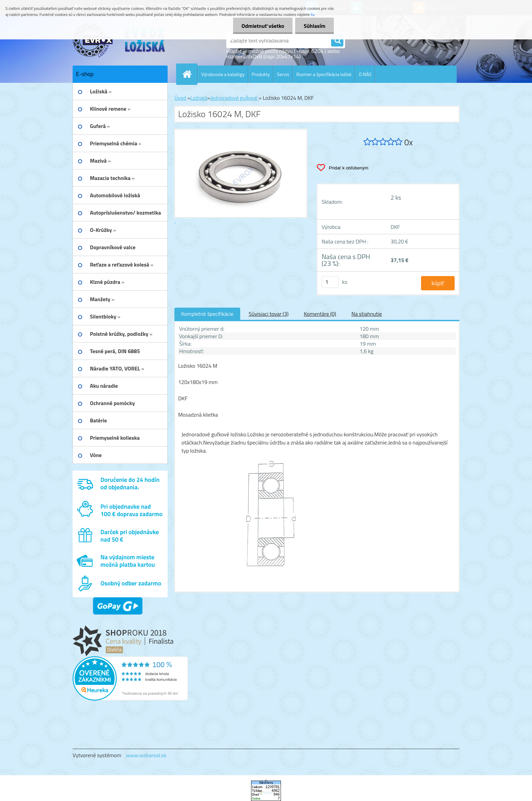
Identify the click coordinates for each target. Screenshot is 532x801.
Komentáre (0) (320, 314)
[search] (337, 41)
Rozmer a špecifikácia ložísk (324, 74)
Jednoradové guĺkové (234, 98)
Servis (283, 74)
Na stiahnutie (367, 314)
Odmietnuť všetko (263, 26)
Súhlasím (315, 26)
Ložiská (199, 98)
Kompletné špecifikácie (207, 314)
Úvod (180, 98)
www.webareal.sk (146, 755)
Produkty (261, 74)
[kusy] (330, 282)
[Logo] (119, 40)
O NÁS (365, 74)
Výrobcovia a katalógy (223, 74)
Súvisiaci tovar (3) (269, 314)
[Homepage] (190, 74)
